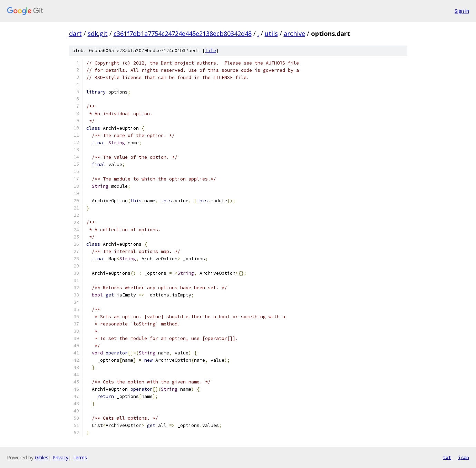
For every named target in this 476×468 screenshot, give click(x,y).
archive (294, 33)
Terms (80, 457)
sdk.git (98, 33)
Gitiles (42, 457)
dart (75, 33)
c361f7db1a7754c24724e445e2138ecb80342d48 (183, 33)
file (211, 51)
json (464, 457)
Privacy (60, 457)
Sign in (462, 11)
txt (447, 457)
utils (271, 33)
